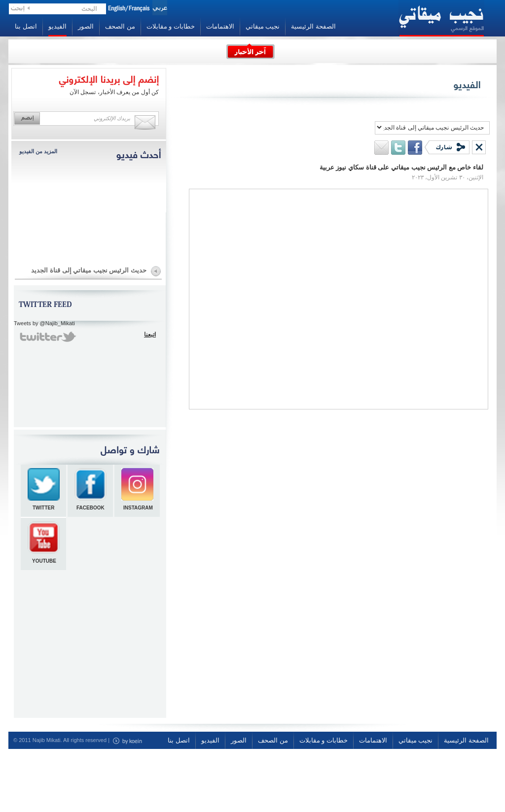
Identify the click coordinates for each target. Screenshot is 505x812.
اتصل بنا (26, 26)
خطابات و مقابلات (171, 26)
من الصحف (120, 26)
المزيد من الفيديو (38, 151)
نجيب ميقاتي (263, 26)
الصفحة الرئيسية (313, 26)
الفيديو (57, 26)
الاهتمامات (220, 26)
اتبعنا (150, 335)
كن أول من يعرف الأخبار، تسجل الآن (114, 92)
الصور (86, 26)
